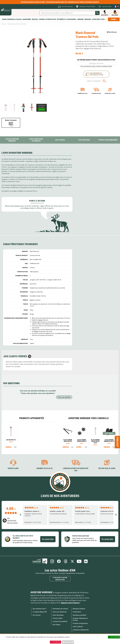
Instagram (52, 561)
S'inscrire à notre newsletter (60, 579)
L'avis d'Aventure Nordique (12, 140)
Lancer (97, 13)
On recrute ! (37, 615)
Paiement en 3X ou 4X (83, 93)
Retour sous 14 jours (110, 93)
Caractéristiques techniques (36, 140)
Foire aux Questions (60, 612)
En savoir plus (48, 539)
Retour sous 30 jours (107, 468)
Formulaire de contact (60, 609)
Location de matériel (60, 621)
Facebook (59, 561)
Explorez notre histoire (70, 603)
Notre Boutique (58, 615)
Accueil (4, 24)
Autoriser (42, 109)
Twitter (72, 561)
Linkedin (86, 561)
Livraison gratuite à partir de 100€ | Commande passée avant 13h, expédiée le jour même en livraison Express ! (60, 2)
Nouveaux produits (79, 615)
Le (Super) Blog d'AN (40, 612)
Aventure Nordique (41, 592)
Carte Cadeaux (78, 626)
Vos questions (84, 140)
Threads (66, 561)
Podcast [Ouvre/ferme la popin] (117, 442)
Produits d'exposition (80, 623)
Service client (13, 468)
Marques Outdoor (79, 609)
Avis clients (57, 625)
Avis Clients (60, 140)
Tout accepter (114, 637)
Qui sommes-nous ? (40, 609)
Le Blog (40, 561)
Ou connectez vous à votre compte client (96, 66)
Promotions (77, 612)
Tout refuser (55, 642)
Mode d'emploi (11, 120)
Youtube (79, 561)
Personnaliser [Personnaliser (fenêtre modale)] (68, 642)
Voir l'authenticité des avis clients (12, 520)
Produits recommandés (108, 140)
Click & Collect (58, 618)
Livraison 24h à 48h (96, 93)
